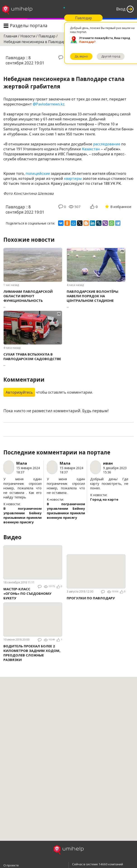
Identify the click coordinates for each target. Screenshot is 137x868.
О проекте (11, 865)
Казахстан (91, 149)
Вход (121, 9)
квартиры (73, 178)
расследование (107, 144)
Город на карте (104, 499)
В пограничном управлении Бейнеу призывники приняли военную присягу (22, 515)
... (33, 299)
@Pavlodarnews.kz (49, 104)
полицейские (38, 173)
